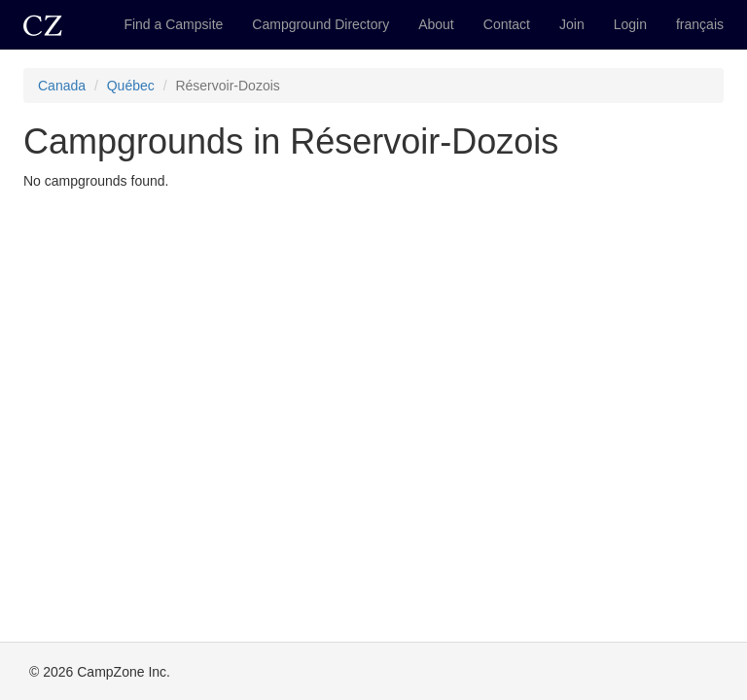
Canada (62, 86)
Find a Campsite (173, 24)
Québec (131, 86)
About (436, 24)
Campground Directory (320, 24)
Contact (507, 24)
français (700, 24)
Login (630, 24)
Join (572, 24)
